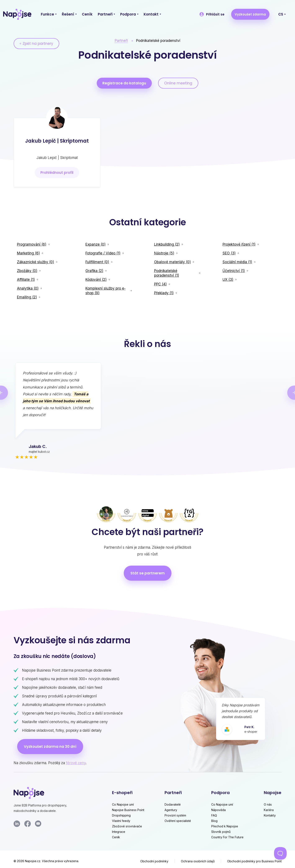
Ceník (116, 837)
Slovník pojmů (221, 832)
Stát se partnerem (148, 573)
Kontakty (270, 815)
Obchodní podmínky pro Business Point (254, 861)
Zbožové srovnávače (127, 826)
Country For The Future (227, 837)
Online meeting (178, 83)
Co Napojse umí (123, 804)
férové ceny (76, 763)
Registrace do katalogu (124, 83)
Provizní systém (175, 815)
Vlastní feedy (121, 821)
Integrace (119, 832)
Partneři (121, 41)
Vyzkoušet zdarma (250, 14)
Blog (214, 821)
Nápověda (218, 810)
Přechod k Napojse (225, 826)
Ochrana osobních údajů (198, 861)
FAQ (214, 815)
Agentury (171, 810)
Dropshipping (121, 815)
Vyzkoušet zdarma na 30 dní (50, 747)
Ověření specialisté (178, 821)
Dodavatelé (173, 804)
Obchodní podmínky (154, 861)
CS (281, 14)
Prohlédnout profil (57, 173)
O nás (268, 804)
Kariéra (269, 810)
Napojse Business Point (128, 810)
